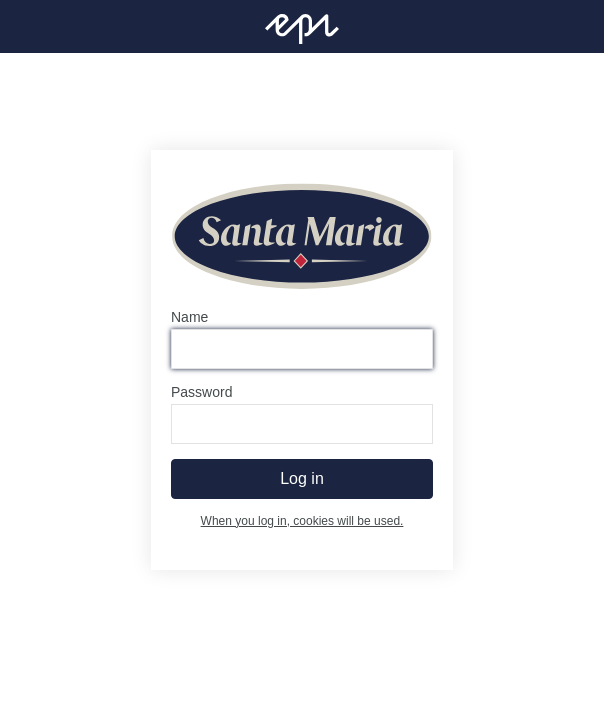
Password (201, 392)
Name (189, 317)
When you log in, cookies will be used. (302, 521)
